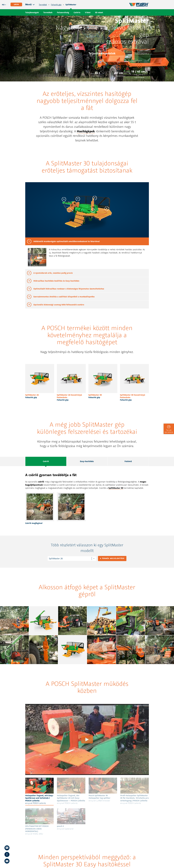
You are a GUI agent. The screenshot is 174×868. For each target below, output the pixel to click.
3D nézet (99, 12)
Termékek (43, 5)
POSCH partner (141, 53)
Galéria (77, 12)
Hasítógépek (86, 131)
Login (16, 4)
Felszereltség (63, 12)
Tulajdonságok (32, 12)
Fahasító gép (56, 5)
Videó (88, 12)
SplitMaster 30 (116, 488)
